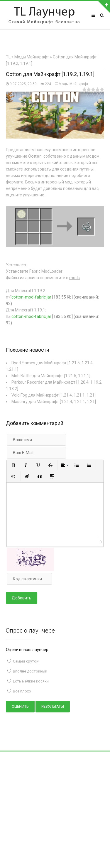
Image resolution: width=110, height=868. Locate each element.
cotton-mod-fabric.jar (31, 297)
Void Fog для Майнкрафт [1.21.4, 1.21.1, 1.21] (54, 395)
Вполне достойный (30, 671)
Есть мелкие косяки (30, 681)
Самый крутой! (26, 661)
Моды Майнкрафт (73, 84)
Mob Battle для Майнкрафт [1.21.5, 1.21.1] (51, 376)
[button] (13, 465)
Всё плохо (22, 691)
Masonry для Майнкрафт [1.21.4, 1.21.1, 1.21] (54, 402)
